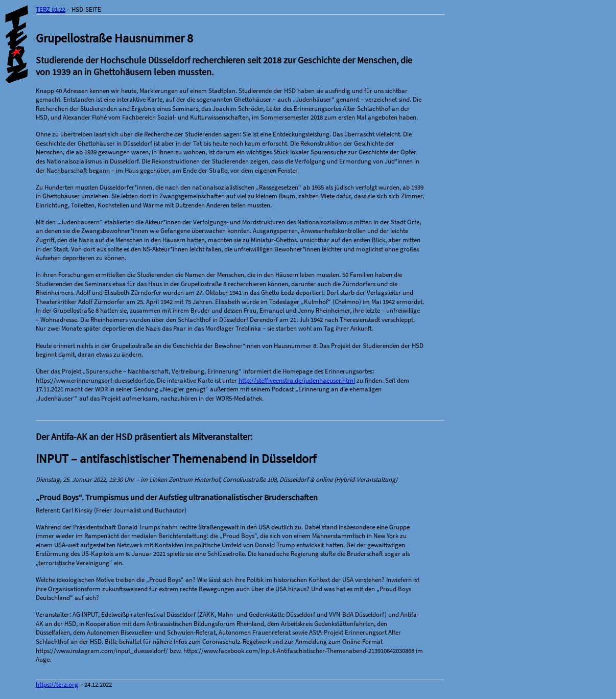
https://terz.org (57, 684)
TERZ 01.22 (51, 9)
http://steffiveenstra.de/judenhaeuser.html (297, 380)
